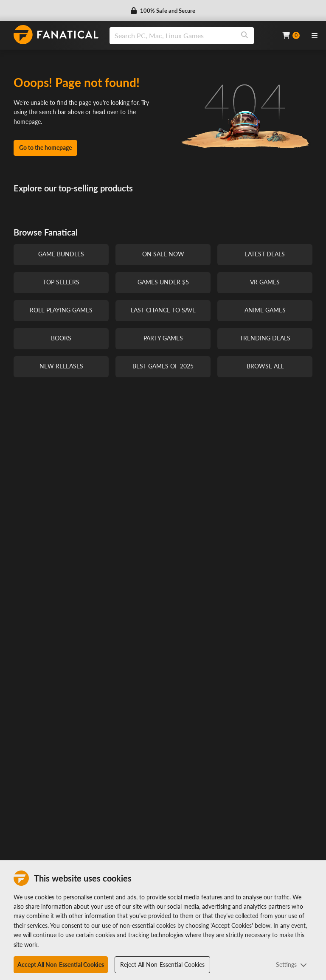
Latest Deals (265, 254)
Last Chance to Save (163, 310)
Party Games (163, 338)
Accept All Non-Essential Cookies (61, 965)
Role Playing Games (61, 310)
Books (61, 338)
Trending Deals (265, 338)
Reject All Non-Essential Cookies (162, 965)
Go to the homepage (45, 147)
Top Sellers (61, 282)
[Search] (244, 36)
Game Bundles (61, 254)
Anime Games (265, 310)
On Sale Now (163, 254)
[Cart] (291, 35)
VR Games (265, 282)
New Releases (61, 366)
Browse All (265, 366)
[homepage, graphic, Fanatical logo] (56, 35)
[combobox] (191, 36)
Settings (291, 965)
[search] (173, 36)
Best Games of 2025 (163, 366)
